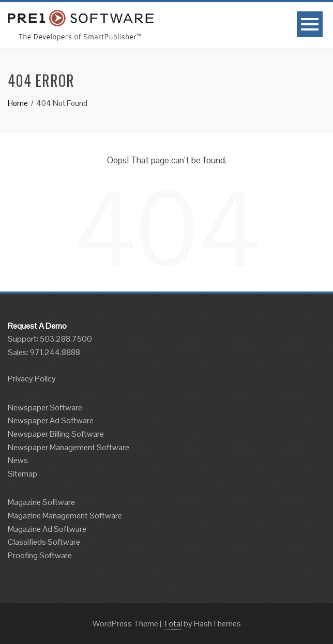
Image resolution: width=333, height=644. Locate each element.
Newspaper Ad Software (51, 420)
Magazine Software (41, 502)
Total (172, 624)
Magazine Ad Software (47, 529)
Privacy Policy (32, 379)
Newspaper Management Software (69, 447)
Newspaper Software (45, 408)
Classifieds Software (44, 542)
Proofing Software (40, 555)
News (18, 460)
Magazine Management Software (65, 516)
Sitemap (22, 474)
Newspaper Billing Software (56, 434)
